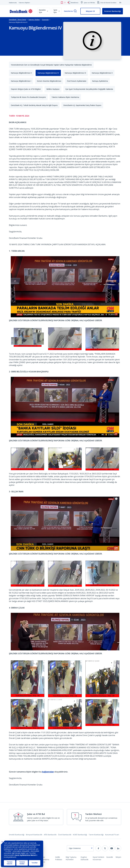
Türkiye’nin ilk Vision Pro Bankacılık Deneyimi (28, 97)
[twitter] (105, 848)
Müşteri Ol (90, 11)
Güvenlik (110, 857)
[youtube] (112, 848)
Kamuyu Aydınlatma (100, 81)
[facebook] (98, 848)
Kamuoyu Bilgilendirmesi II (102, 73)
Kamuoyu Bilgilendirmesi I (21, 81)
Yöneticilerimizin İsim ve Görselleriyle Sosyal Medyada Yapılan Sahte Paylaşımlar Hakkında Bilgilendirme (51, 65)
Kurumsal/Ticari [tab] (112, 835)
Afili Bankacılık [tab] (50, 835)
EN (120, 3)
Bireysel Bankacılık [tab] (34, 835)
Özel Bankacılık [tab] (65, 835)
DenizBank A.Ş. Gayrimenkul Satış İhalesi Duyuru (82, 105)
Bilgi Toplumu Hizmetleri (71, 858)
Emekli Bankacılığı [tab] (17, 835)
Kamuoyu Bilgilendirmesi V (21, 73)
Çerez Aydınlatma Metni (45, 859)
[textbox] (80, 848)
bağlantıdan (48, 772)
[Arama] (75, 11)
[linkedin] (118, 848)
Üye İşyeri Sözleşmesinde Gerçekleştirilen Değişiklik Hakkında (89, 89)
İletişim (118, 857)
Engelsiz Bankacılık (84, 858)
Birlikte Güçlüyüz (53, 89)
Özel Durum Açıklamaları (77, 81)
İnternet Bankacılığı (113, 11)
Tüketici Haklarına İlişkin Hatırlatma (65, 97)
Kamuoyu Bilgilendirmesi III (75, 73)
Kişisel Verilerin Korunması (98, 858)
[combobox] (80, 848)
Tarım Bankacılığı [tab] (96, 835)
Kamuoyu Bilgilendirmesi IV (48, 73)
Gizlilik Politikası (59, 858)
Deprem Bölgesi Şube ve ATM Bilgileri (26, 89)
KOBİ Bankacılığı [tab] (80, 835)
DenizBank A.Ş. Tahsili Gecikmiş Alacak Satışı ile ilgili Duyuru (34, 105)
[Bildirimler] (63, 3)
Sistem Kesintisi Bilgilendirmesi (49, 81)
